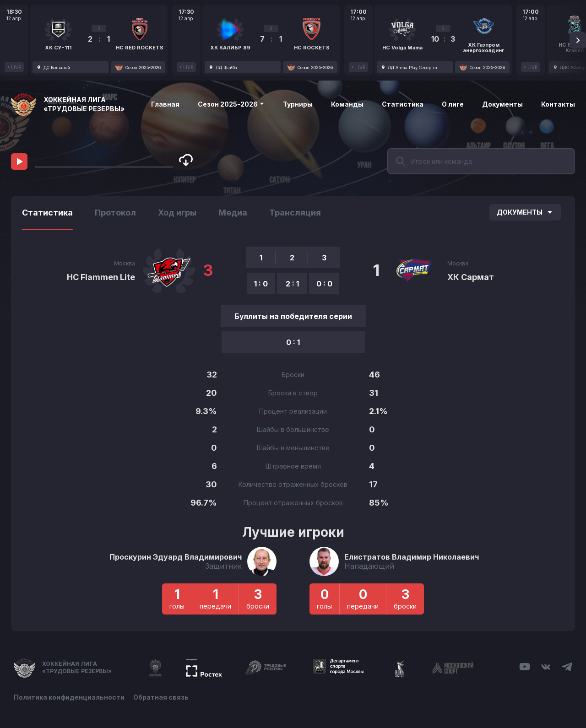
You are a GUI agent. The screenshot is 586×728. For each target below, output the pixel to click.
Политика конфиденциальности (69, 697)
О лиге (453, 104)
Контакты (558, 104)
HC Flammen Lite (101, 277)
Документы (502, 104)
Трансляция (295, 213)
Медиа (233, 213)
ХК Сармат (471, 277)
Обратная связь (161, 697)
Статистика (403, 104)
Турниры (298, 104)
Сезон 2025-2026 (231, 104)
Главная (165, 104)
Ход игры (177, 213)
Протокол (115, 213)
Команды (347, 104)
